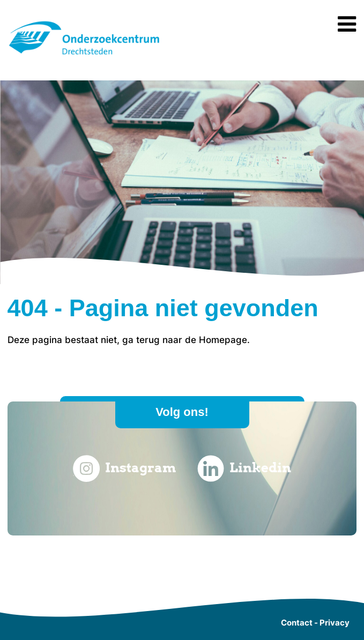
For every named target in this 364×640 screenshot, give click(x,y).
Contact (297, 623)
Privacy (335, 623)
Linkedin (244, 468)
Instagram (124, 468)
